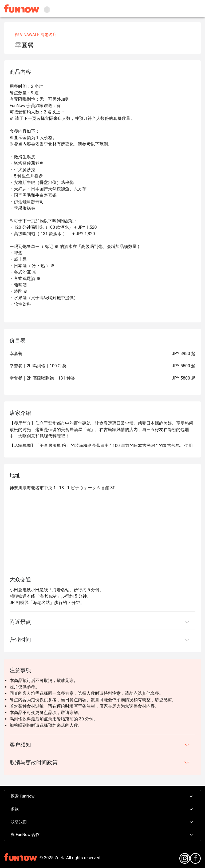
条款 (102, 809)
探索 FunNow (102, 796)
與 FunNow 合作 (102, 835)
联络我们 (102, 822)
